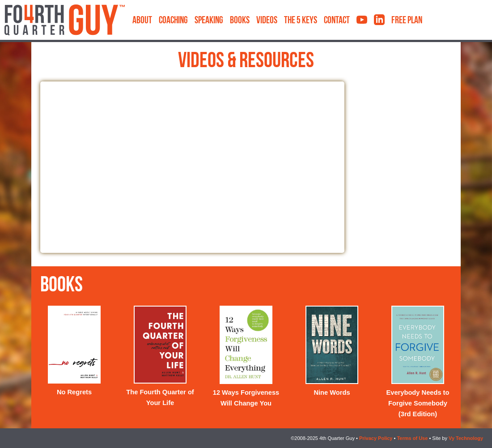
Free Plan (407, 21)
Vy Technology (466, 438)
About (142, 21)
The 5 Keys (301, 21)
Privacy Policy (376, 438)
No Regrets (74, 392)
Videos (267, 21)
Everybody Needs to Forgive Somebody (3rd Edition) (418, 403)
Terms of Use (412, 438)
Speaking (209, 21)
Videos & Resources (246, 62)
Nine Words (332, 393)
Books (240, 21)
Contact (337, 21)
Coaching (173, 21)
